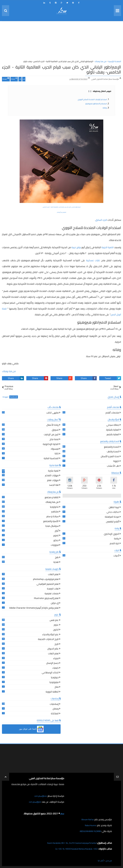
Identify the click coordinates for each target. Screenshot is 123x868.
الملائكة (55, 714)
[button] (31, 729)
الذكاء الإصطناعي (50, 673)
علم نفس (54, 620)
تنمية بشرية (53, 471)
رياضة (117, 539)
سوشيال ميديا (52, 526)
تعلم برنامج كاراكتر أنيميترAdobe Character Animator (34, 608)
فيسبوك (55, 449)
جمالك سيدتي (113, 425)
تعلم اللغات (53, 575)
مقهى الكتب (52, 413)
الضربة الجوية (107, 247)
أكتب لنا (99, 860)
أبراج (57, 531)
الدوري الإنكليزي (111, 534)
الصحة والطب (113, 452)
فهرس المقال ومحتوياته (100, 91)
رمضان (56, 709)
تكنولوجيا (54, 507)
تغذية (56, 562)
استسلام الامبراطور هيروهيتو (96, 104)
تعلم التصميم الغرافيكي (48, 584)
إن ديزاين (55, 603)
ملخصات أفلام (112, 413)
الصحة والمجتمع (112, 447)
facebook (14, 397)
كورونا (116, 461)
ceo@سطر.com (40, 796)
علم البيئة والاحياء (50, 635)
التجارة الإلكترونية (51, 444)
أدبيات (116, 556)
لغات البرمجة (53, 589)
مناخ (57, 687)
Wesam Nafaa (87, 819)
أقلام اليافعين (113, 522)
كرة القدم (114, 544)
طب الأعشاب (113, 466)
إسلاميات (54, 704)
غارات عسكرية (93, 260)
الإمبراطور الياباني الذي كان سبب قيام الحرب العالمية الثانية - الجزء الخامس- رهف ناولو (61, 69)
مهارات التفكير (52, 476)
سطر (62, 814)
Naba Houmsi (89, 825)
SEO (57, 454)
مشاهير (55, 512)
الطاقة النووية (52, 692)
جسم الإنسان (52, 663)
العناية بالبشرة (113, 430)
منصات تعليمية (52, 594)
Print (14, 79)
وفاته (105, 108)
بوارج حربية (76, 247)
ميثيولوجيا (54, 683)
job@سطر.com (34, 802)
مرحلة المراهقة (112, 517)
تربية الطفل (114, 508)
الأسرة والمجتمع (51, 522)
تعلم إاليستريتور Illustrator (46, 599)
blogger (6, 397)
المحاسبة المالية (51, 459)
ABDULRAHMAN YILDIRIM (87, 831)
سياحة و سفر (53, 517)
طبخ (57, 558)
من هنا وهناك (9, 371)
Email (6, 79)
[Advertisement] (61, 41)
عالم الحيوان (53, 649)
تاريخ (57, 644)
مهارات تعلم (53, 481)
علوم (56, 625)
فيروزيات (55, 545)
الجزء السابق (101, 220)
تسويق (55, 430)
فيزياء (56, 659)
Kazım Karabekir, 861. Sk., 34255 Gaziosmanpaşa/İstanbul (68, 843)
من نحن (108, 860)
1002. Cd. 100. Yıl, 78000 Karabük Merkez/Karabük (73, 849)
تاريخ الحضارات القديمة (48, 639)
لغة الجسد (54, 485)
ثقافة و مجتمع (52, 498)
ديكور (56, 541)
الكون (56, 630)
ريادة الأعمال (52, 425)
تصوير (56, 536)
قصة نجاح (54, 440)
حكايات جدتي (113, 512)
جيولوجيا (55, 678)
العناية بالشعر (113, 435)
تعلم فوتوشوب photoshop (46, 579)
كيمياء (56, 668)
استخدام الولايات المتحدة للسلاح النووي (92, 99)
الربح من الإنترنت (51, 435)
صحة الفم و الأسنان (110, 457)
